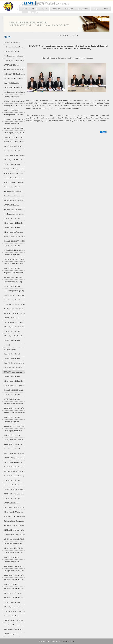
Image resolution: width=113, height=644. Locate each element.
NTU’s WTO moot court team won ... (14, 372)
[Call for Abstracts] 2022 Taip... (13, 282)
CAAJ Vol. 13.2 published (12, 354)
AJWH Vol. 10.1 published (12, 602)
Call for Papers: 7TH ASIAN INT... (14, 327)
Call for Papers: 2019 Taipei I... (13, 431)
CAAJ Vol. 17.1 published (12, 151)
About (35, 9)
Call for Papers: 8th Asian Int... (13, 232)
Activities (69, 9)
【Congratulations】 (10, 349)
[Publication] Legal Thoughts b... (14, 521)
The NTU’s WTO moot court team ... (14, 169)
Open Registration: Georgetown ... (14, 115)
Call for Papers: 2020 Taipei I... (13, 381)
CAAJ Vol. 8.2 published (11, 557)
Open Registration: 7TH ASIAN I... (14, 309)
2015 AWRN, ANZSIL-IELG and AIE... (14, 580)
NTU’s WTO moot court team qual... (14, 101)
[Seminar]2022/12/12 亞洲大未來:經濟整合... (14, 241)
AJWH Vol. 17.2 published (12, 255)
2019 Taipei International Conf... (14, 408)
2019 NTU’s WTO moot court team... (14, 413)
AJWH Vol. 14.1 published (12, 422)
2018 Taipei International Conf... (14, 444)
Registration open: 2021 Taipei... (14, 322)
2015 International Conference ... (14, 566)
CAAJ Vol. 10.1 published (12, 498)
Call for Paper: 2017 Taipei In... (13, 512)
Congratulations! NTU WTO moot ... (14, 508)
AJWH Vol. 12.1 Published (12, 503)
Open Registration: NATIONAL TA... (14, 277)
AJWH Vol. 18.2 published (12, 205)
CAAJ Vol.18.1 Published (11, 83)
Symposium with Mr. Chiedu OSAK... (14, 611)
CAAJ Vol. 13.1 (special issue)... (14, 363)
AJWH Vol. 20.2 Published (12, 65)
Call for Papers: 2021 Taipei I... (13, 336)
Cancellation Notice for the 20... (13, 368)
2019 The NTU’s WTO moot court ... (14, 426)
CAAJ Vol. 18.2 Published (12, 51)
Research (56, 9)
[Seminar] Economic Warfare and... (14, 119)
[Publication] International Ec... (13, 544)
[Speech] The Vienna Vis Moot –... (14, 440)
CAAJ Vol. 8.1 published (11, 584)
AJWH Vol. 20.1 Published (12, 97)
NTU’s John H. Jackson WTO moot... (14, 142)
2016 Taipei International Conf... (14, 530)
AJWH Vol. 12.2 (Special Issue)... (14, 489)
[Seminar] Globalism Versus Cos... (14, 250)
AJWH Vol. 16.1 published (12, 340)
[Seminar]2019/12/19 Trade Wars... (14, 390)
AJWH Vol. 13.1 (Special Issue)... (14, 458)
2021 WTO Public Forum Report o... (14, 313)
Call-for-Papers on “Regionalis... (14, 620)
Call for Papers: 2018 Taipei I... (13, 462)
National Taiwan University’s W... (14, 196)
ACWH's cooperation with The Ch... (14, 539)
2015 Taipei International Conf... (14, 575)
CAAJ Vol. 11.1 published (12, 449)
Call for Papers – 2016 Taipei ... (13, 548)
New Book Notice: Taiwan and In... (14, 404)
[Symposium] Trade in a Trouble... (14, 526)
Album (105, 9)
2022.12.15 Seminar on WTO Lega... (14, 237)
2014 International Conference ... (14, 629)
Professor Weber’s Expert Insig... (14, 178)
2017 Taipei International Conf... (14, 494)
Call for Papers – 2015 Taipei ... (13, 607)
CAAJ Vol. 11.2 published (12, 435)
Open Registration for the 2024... (14, 128)
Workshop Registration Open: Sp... (14, 291)
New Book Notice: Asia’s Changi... (14, 476)
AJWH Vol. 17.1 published (12, 286)
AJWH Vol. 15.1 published (12, 377)
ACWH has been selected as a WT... (14, 304)
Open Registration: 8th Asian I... (14, 191)
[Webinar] (7, 345)
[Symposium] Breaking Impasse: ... (14, 485)
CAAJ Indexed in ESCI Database (14, 386)
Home (25, 9)
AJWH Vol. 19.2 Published (12, 124)
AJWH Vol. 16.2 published (12, 318)
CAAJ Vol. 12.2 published (12, 395)
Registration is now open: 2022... (14, 259)
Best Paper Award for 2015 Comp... (14, 571)
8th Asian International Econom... (14, 173)
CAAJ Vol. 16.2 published (12, 187)
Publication (83, 9)
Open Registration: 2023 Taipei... (14, 210)
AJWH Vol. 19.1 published (12, 164)
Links (95, 9)
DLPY (72, 641)
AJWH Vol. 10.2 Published (12, 562)
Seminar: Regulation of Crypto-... (14, 182)
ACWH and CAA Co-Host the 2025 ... (14, 61)
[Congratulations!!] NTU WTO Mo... (14, 535)
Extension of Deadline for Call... (14, 137)
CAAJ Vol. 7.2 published (11, 616)
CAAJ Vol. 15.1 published (12, 268)
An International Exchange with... (14, 553)
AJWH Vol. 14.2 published (12, 399)
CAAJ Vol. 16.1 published (12, 219)
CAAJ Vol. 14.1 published (12, 331)
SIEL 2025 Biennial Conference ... (14, 79)
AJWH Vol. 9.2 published (11, 634)
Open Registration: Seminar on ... (14, 56)
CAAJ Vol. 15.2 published (12, 246)
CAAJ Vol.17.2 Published (11, 110)
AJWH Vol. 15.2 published (12, 359)
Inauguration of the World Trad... (14, 273)
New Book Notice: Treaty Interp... (14, 467)
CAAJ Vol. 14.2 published (12, 300)
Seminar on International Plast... (13, 47)
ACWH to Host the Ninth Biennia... (14, 155)
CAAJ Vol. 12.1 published (12, 417)
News (44, 9)
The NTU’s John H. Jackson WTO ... (14, 264)
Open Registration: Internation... (14, 214)
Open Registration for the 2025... (14, 70)
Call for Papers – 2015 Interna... (13, 593)
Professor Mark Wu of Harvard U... (14, 453)
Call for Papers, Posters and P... (13, 146)
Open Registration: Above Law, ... (14, 92)
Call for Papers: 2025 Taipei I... (13, 88)
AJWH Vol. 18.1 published (12, 228)
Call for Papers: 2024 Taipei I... (13, 160)
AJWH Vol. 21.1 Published (12, 42)
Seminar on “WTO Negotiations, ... (14, 74)
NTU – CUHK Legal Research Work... (14, 517)
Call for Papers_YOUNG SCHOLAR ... (14, 133)
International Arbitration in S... (13, 625)
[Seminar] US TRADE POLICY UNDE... (14, 106)
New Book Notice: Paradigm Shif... (14, 471)
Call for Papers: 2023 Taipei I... (13, 223)
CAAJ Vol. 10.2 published (12, 480)
